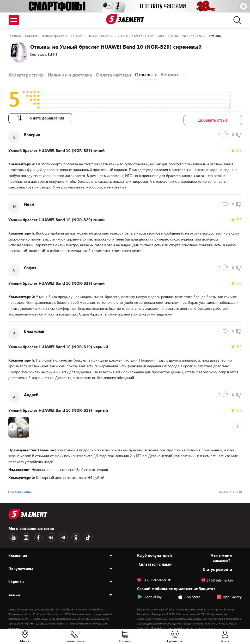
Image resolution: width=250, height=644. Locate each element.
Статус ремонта (217, 566)
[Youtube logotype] (13, 535)
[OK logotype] (68, 535)
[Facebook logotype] (35, 535)
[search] (236, 20)
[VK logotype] (46, 535)
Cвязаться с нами (155, 561)
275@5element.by (217, 577)
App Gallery (229, 594)
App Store (189, 594)
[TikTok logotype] (78, 535)
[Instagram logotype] (24, 535)
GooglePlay (149, 594)
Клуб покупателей (154, 552)
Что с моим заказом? (222, 555)
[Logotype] (125, 19)
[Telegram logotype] (57, 535)
